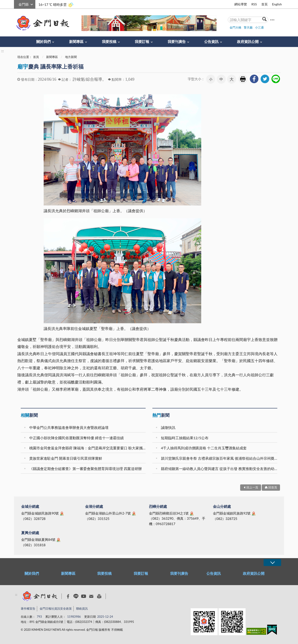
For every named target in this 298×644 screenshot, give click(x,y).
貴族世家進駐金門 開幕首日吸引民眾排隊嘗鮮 (66, 458)
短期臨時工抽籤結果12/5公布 (185, 438)
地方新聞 (71, 57)
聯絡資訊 (82, 608)
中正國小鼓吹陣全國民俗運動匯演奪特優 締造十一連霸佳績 (77, 438)
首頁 (264, 4)
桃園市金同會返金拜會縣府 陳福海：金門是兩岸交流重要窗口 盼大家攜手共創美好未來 (88, 448)
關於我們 (43, 41)
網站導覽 (241, 4)
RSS (254, 4)
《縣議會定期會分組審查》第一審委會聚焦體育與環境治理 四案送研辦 (86, 469)
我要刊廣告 (177, 41)
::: (16, 4)
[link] (254, 79)
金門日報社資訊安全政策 (56, 608)
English (277, 4)
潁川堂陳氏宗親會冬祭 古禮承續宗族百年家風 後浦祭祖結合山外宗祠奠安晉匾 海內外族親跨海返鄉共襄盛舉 (220, 458)
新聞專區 (76, 41)
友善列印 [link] (243, 79)
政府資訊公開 (248, 41)
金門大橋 (235, 27)
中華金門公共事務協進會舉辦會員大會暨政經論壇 (69, 427)
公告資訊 (211, 41)
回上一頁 (252, 487)
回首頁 (273, 487)
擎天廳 (248, 27)
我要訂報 (142, 41)
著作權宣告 (28, 608)
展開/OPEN (272, 563)
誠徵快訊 (168, 427)
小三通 (259, 27)
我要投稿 (109, 41)
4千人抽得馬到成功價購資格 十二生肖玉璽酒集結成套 (204, 448)
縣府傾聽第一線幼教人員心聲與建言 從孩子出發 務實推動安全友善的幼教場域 (220, 469)
